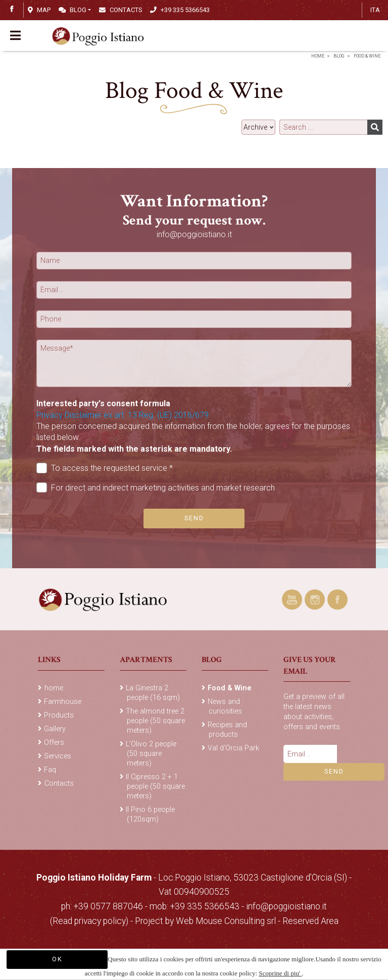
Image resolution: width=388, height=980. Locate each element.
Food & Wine (367, 56)
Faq (50, 770)
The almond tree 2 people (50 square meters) (155, 721)
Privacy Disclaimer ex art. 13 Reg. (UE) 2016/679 (123, 415)
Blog (72, 10)
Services (58, 756)
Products (59, 715)
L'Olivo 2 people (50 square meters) (151, 754)
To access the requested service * (105, 468)
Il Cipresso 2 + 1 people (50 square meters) (155, 786)
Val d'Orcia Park (233, 748)
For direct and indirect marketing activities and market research (156, 488)
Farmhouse (63, 702)
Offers (54, 743)
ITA (375, 10)
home (318, 56)
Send (194, 518)
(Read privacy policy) (90, 921)
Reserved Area (310, 921)
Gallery (55, 729)
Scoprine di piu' (280, 973)
